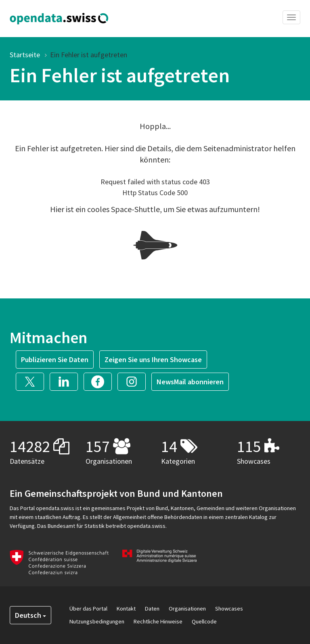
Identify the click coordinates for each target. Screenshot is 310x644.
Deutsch (30, 615)
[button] (33, 381)
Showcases (229, 609)
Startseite (25, 55)
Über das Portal (88, 609)
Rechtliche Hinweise (158, 621)
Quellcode (204, 621)
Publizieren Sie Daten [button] (55, 360)
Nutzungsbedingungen (97, 621)
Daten (152, 609)
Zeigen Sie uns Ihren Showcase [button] (153, 360)
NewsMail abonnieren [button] (190, 382)
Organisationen (187, 609)
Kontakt (126, 609)
